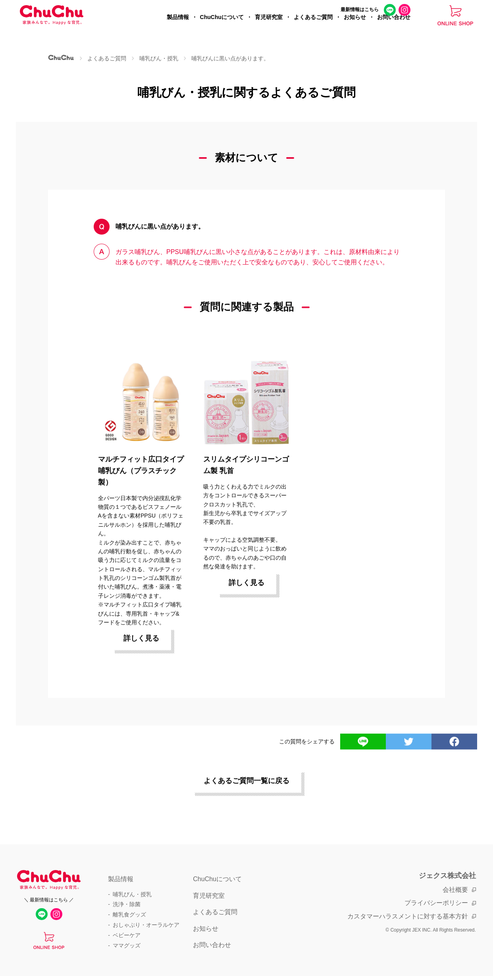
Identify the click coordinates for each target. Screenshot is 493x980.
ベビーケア (127, 935)
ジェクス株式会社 (447, 876)
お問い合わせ (394, 26)
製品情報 (178, 26)
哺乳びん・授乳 (132, 894)
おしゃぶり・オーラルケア (146, 925)
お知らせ (355, 26)
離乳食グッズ (129, 915)
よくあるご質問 (313, 26)
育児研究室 (269, 26)
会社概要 (455, 890)
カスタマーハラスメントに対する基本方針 (408, 916)
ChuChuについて (222, 26)
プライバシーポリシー (436, 903)
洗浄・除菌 (127, 904)
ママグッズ (127, 945)
